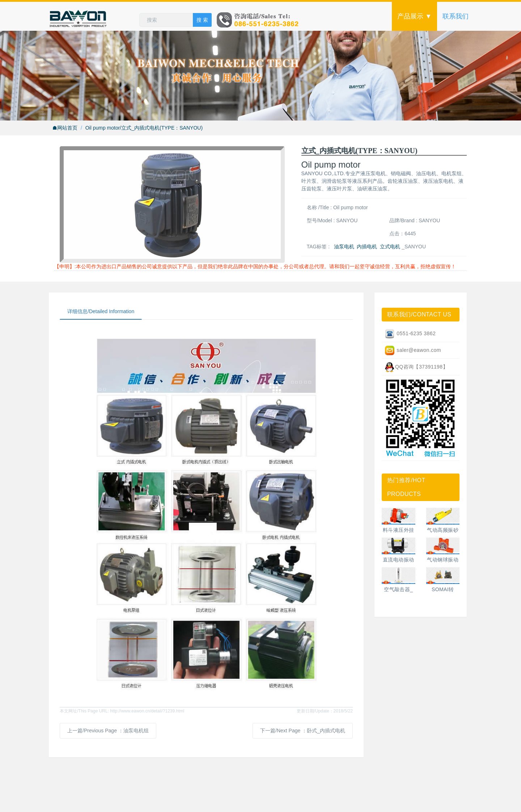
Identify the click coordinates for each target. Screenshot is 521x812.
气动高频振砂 (443, 530)
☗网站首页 (65, 128)
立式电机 (390, 247)
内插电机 (367, 247)
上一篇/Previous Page (108, 731)
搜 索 (202, 20)
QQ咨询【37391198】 (416, 367)
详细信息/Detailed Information (101, 311)
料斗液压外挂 (399, 530)
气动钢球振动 (443, 560)
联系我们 (456, 16)
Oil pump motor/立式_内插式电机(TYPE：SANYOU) (144, 128)
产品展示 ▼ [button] (414, 16)
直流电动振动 (399, 560)
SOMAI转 (443, 589)
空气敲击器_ (398, 589)
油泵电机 (344, 247)
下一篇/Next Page (303, 731)
